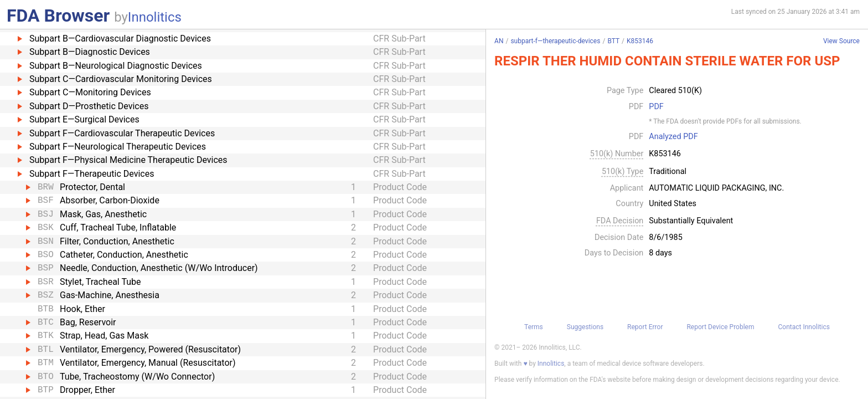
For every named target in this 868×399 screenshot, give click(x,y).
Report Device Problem (720, 327)
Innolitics (155, 17)
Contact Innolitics (804, 327)
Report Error (645, 327)
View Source (841, 41)
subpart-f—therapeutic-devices (555, 41)
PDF (656, 107)
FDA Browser (58, 16)
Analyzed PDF (673, 137)
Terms (534, 327)
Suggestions (585, 327)
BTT (613, 41)
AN (499, 41)
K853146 (640, 41)
